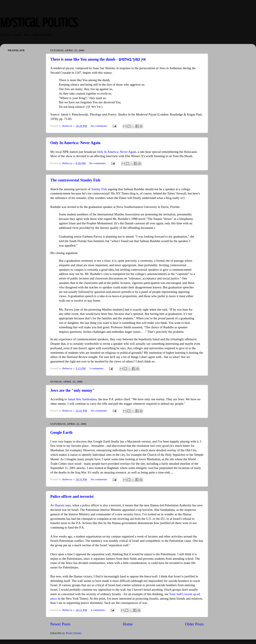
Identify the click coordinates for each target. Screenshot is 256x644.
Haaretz (60, 505)
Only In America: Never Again (75, 143)
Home (128, 624)
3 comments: (97, 368)
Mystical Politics (39, 23)
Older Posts (194, 624)
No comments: (100, 126)
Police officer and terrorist (72, 497)
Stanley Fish (99, 189)
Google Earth (61, 432)
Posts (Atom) (74, 633)
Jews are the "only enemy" (72, 390)
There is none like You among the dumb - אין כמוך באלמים (98, 59)
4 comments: (98, 610)
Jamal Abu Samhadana (82, 399)
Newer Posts (60, 624)
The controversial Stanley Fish (75, 180)
